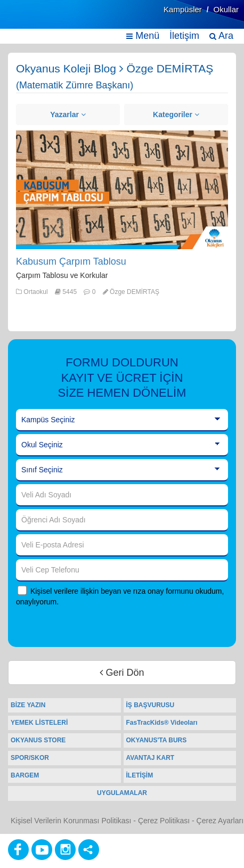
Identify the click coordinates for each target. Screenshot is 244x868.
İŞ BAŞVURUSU (151, 705)
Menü (143, 36)
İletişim (184, 36)
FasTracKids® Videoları (162, 723)
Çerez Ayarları (220, 821)
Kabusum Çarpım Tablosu (71, 261)
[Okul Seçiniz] (122, 445)
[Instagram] (65, 850)
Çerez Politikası (164, 821)
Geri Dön (122, 673)
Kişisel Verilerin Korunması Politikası (71, 821)
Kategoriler (176, 114)
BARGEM (25, 775)
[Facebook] (18, 850)
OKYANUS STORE (38, 740)
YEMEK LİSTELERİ (39, 723)
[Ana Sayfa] (34, 20)
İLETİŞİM (140, 775)
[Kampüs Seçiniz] (122, 420)
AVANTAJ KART (151, 758)
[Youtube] (42, 850)
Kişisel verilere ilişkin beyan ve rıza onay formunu (112, 591)
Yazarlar (68, 114)
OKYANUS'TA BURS (157, 740)
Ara (221, 36)
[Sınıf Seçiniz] (122, 470)
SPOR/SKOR (30, 758)
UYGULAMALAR (122, 793)
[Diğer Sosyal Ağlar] (89, 850)
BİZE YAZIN (28, 705)
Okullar (226, 9)
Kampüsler (183, 9)
